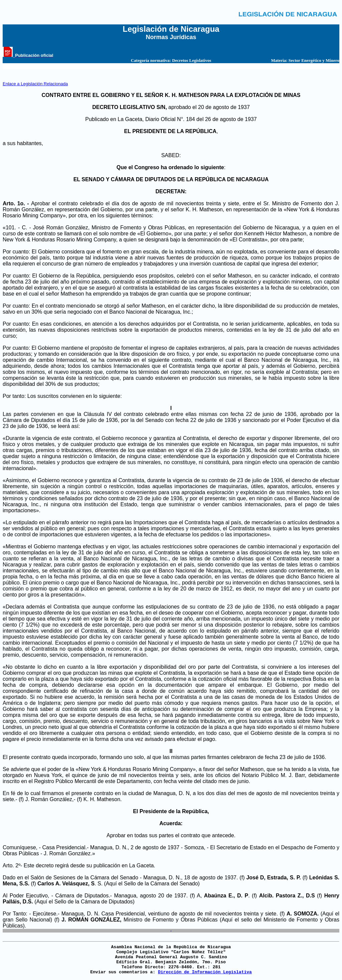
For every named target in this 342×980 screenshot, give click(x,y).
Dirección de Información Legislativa (205, 972)
